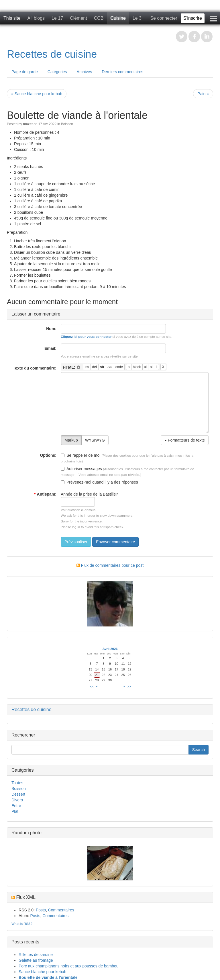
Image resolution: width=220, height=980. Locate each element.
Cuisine (118, 18)
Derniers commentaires (122, 72)
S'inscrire (193, 18)
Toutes (17, 783)
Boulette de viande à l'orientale (48, 977)
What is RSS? (22, 924)
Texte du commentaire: (35, 368)
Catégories (57, 72)
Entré (16, 806)
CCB (99, 18)
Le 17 (57, 18)
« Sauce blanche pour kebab (37, 94)
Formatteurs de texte (185, 440)
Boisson (67, 124)
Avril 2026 (110, 649)
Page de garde (25, 72)
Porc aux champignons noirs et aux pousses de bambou (69, 966)
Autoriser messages (81, 469)
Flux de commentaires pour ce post (110, 565)
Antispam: (45, 494)
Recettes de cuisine (52, 54)
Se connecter (164, 18)
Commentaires (61, 910)
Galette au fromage (36, 960)
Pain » (203, 94)
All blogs (36, 18)
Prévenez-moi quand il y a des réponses (99, 482)
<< (92, 686)
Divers (17, 800)
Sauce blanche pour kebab (43, 972)
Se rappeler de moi (80, 455)
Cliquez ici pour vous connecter (86, 337)
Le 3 (137, 18)
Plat (15, 811)
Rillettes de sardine (36, 955)
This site (12, 18)
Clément (78, 18)
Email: (50, 348)
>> (129, 686)
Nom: (51, 329)
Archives (85, 72)
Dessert (18, 794)
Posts (41, 910)
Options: (48, 455)
